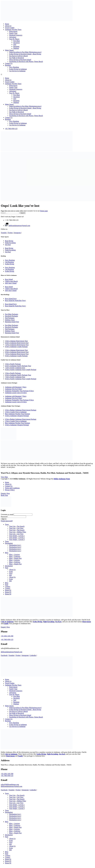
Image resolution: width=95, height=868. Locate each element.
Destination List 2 (15, 547)
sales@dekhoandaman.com (10, 784)
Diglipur (16, 48)
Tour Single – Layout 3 (17, 539)
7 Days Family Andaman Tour (15, 368)
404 (10, 575)
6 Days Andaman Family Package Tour (18, 366)
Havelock (16, 43)
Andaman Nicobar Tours (13, 30)
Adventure (13, 37)
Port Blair (17, 41)
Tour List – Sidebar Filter (18, 532)
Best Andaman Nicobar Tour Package (17, 414)
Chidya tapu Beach (11, 281)
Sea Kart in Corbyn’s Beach (18, 56)
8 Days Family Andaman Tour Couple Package (21, 370)
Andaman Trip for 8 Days (14, 389)
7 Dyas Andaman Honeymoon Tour (17, 345)
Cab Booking (9, 262)
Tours (7, 524)
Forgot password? (7, 521)
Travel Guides (10, 28)
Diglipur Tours (10, 320)
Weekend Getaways (16, 35)
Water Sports (9, 50)
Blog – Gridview (15, 556)
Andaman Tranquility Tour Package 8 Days (19, 391)
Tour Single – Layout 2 (17, 538)
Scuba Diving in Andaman (18, 69)
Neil (15, 45)
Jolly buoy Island (11, 283)
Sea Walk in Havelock (17, 58)
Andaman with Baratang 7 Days (16, 387)
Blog (7, 553)
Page (7, 568)
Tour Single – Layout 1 (17, 536)
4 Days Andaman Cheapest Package (17, 416)
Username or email (7, 514)
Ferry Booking (14, 67)
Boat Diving (9, 241)
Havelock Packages (11, 316)
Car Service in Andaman (17, 71)
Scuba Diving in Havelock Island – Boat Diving (25, 54)
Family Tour (13, 33)
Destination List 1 (15, 545)
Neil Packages (10, 318)
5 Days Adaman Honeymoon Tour (16, 341)
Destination (9, 543)
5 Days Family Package (13, 364)
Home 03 (8, 592)
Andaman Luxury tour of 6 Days (16, 393)
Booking (8, 65)
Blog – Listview (14, 555)
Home (7, 24)
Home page (44, 211)
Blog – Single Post (15, 558)
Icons (11, 571)
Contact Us (9, 63)
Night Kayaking (10, 243)
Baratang (16, 46)
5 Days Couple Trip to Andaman (16, 412)
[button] (47, 75)
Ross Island (9, 279)
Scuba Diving (10, 264)
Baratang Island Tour (12, 322)
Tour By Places (14, 39)
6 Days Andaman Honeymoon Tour (17, 343)
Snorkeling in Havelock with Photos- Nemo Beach (26, 61)
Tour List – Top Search (17, 526)
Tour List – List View (16, 528)
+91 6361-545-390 (7, 636)
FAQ (11, 573)
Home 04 (8, 594)
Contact (8, 587)
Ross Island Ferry (11, 299)
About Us (8, 26)
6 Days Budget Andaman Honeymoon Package (21, 410)
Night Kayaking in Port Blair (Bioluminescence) (25, 52)
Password (4, 517)
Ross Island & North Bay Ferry (15, 300)
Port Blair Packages (12, 314)
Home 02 (8, 590)
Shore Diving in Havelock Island (20, 60)
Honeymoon (13, 31)
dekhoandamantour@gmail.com (11, 652)
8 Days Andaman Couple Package (16, 347)
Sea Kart (8, 245)
